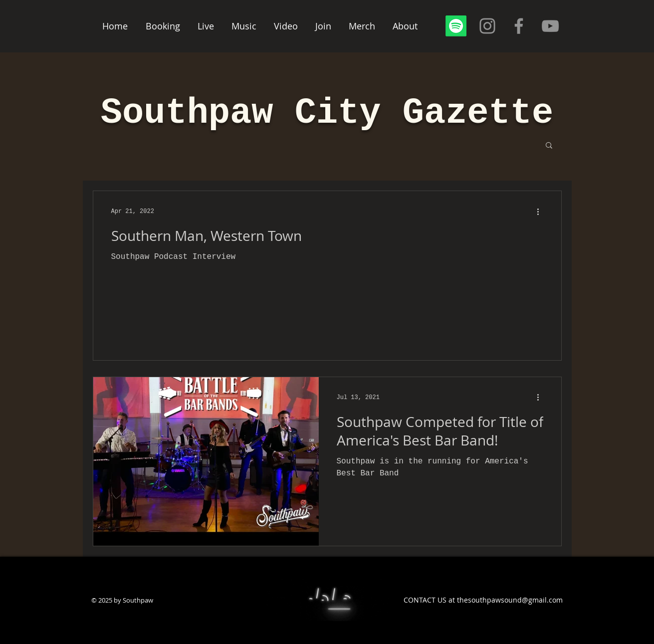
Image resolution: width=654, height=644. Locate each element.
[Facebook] (519, 26)
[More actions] (542, 212)
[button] (549, 146)
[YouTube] (550, 26)
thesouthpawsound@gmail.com (510, 600)
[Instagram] (487, 26)
